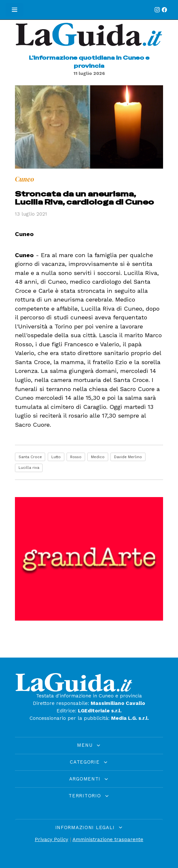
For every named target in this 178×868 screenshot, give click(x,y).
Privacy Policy (51, 839)
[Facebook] (164, 10)
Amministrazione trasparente (108, 839)
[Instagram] (157, 10)
